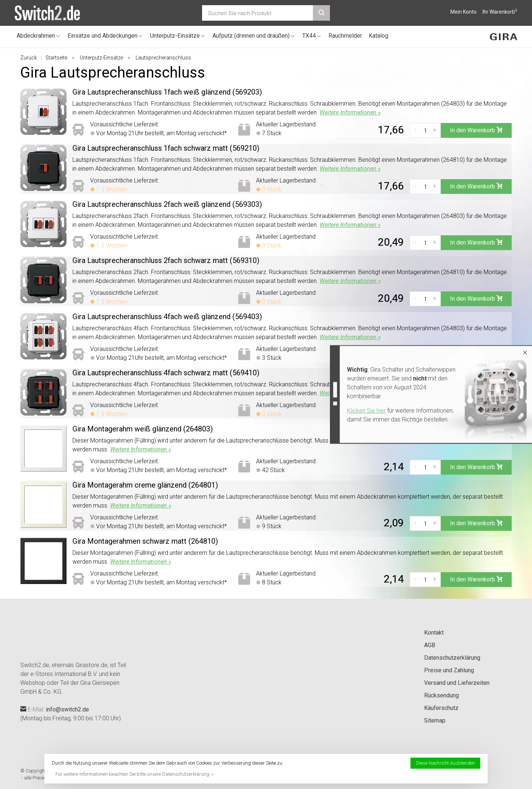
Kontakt (434, 633)
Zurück (29, 58)
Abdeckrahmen (36, 36)
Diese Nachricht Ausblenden (445, 763)
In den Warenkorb (476, 130)
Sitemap (435, 720)
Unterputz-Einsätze (175, 36)
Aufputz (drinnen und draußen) (251, 36)
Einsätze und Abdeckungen (103, 36)
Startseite (56, 58)
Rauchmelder (345, 36)
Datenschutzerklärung (452, 658)
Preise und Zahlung (449, 670)
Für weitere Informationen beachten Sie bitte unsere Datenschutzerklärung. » (134, 774)
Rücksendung (441, 695)
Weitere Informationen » (350, 112)
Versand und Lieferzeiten (457, 683)
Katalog (378, 36)
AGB (430, 645)
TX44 (309, 36)
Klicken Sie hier (366, 411)
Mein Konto (463, 12)
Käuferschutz (441, 708)
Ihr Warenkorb (500, 12)
